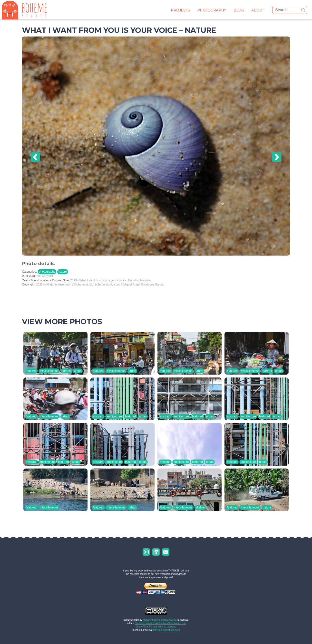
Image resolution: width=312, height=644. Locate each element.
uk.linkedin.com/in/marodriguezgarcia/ (156, 552)
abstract (98, 416)
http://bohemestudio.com (166, 630)
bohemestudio (131, 620)
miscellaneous (49, 371)
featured (31, 371)
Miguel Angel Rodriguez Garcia (160, 620)
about (258, 10)
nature (63, 272)
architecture (114, 416)
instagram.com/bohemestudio (146, 552)
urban (78, 371)
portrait (66, 371)
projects (180, 10)
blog (239, 10)
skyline (200, 507)
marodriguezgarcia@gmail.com (166, 552)
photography (212, 10)
